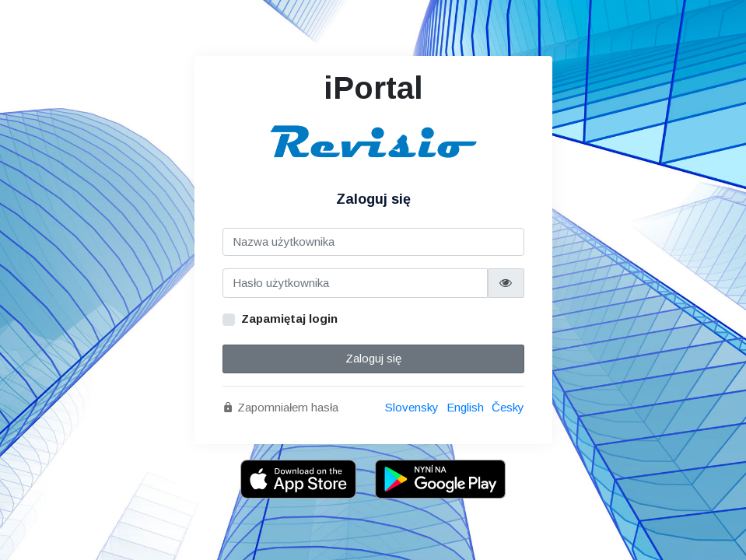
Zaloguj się (373, 358)
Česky (508, 407)
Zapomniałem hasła (280, 407)
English (465, 407)
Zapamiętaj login (289, 318)
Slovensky (412, 407)
